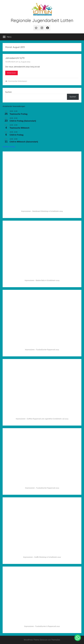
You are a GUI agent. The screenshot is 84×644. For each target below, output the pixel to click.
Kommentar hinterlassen (18, 81)
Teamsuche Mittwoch (20, 128)
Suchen (8, 92)
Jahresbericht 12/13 (15, 58)
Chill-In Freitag (17, 135)
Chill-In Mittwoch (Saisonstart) (24, 142)
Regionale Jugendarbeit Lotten (42, 20)
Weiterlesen (11, 73)
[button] (78, 638)
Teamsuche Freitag (19, 114)
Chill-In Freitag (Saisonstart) (23, 121)
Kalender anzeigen (9, 147)
